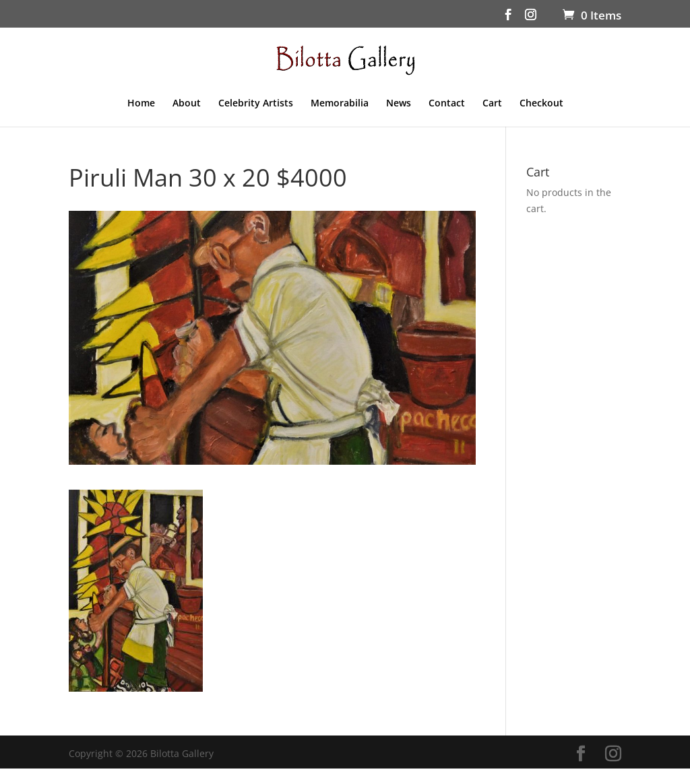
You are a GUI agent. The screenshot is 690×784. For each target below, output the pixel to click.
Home (141, 104)
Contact (447, 104)
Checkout (541, 104)
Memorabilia (340, 104)
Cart (492, 104)
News (399, 104)
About (187, 104)
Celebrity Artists (256, 104)
